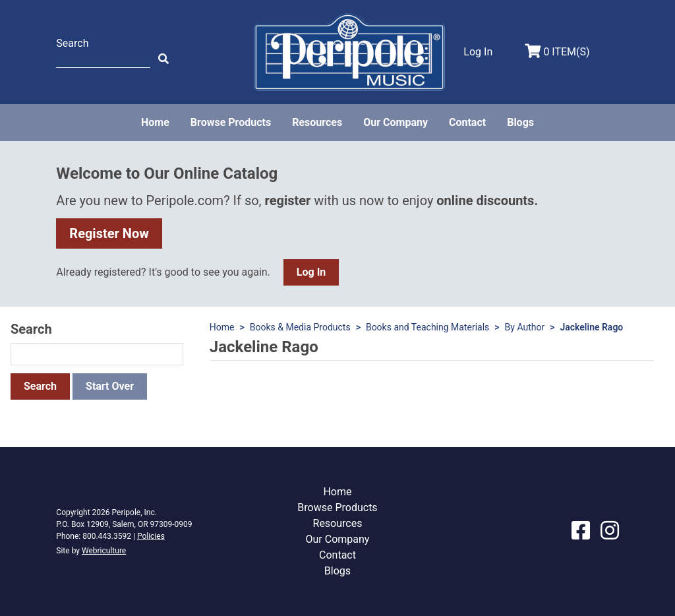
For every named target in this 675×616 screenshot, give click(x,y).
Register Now (109, 233)
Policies (151, 536)
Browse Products (231, 122)
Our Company (396, 122)
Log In (311, 272)
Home (155, 122)
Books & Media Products (300, 327)
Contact (467, 122)
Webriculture (104, 551)
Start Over (110, 386)
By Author (525, 327)
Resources (317, 122)
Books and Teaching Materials (427, 327)
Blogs (520, 122)
